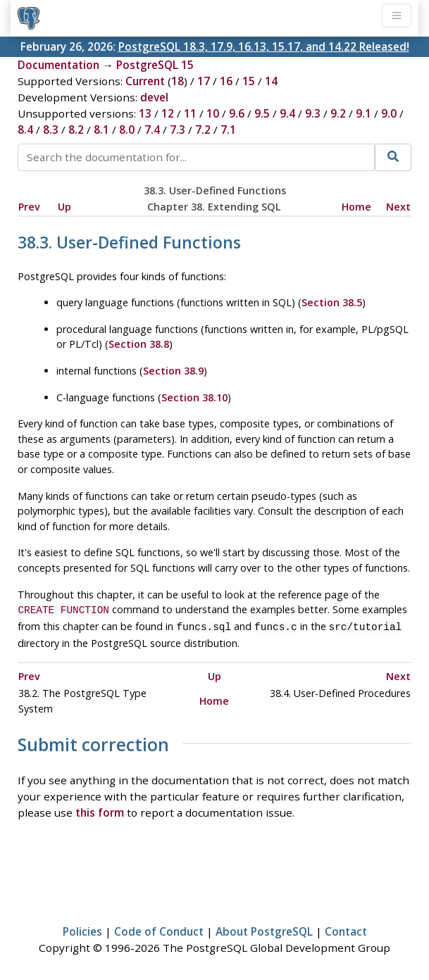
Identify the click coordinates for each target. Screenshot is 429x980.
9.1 (363, 113)
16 (226, 81)
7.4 (152, 130)
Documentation (58, 65)
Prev (29, 207)
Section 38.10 (194, 397)
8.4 (25, 130)
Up (64, 207)
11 (190, 113)
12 (168, 113)
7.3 (178, 130)
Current (145, 81)
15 (249, 81)
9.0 (389, 113)
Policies (82, 929)
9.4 (287, 113)
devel (154, 97)
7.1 (228, 130)
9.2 (338, 113)
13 (145, 113)
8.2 (76, 130)
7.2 (203, 130)
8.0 (127, 130)
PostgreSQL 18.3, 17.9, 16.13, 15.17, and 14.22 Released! (264, 46)
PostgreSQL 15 (155, 65)
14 (271, 81)
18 (178, 81)
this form (100, 810)
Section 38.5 (332, 302)
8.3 (51, 130)
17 (204, 81)
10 (213, 113)
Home (356, 207)
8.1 (101, 130)
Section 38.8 (139, 344)
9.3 (313, 113)
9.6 (237, 113)
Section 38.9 (173, 371)
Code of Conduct (159, 929)
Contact (346, 929)
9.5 (262, 113)
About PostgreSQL (264, 929)
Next (398, 207)
